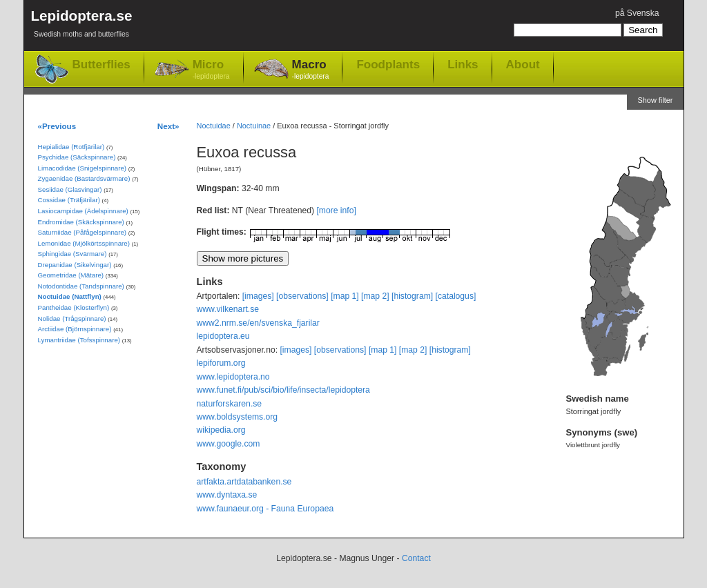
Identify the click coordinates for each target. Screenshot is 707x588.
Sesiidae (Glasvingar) (70, 189)
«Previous (57, 126)
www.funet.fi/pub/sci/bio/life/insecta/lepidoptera (283, 390)
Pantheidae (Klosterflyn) (74, 307)
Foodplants (388, 64)
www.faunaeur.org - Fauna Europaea (265, 509)
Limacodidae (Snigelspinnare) (83, 168)
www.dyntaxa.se (227, 495)
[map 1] (345, 296)
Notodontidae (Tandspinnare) (81, 286)
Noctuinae (254, 126)
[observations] (302, 296)
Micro (211, 70)
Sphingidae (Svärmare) (72, 254)
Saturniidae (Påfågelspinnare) (83, 232)
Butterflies (101, 65)
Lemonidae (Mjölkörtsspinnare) (84, 243)
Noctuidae (214, 126)
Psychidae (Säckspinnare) (77, 157)
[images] (258, 296)
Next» (168, 126)
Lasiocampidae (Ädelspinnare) (83, 211)
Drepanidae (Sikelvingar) (75, 265)
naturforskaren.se (230, 404)
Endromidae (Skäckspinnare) (81, 222)
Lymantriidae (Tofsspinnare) (79, 340)
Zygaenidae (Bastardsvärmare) (84, 178)
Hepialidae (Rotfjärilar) (71, 147)
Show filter (655, 100)
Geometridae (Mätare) (71, 275)
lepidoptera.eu (223, 336)
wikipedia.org (221, 430)
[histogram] (412, 296)
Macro (311, 70)
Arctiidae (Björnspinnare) (75, 329)
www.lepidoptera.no (233, 377)
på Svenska (637, 13)
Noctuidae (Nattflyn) (70, 296)
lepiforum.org (221, 363)
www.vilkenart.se (228, 309)
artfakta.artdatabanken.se (244, 482)
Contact (416, 558)
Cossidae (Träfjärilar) (69, 200)
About (523, 64)
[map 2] (375, 296)
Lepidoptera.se (82, 26)
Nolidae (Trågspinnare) (72, 318)
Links (463, 64)
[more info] (336, 210)
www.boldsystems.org (238, 417)
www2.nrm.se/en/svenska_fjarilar (258, 323)
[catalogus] (456, 296)
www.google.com (229, 444)
